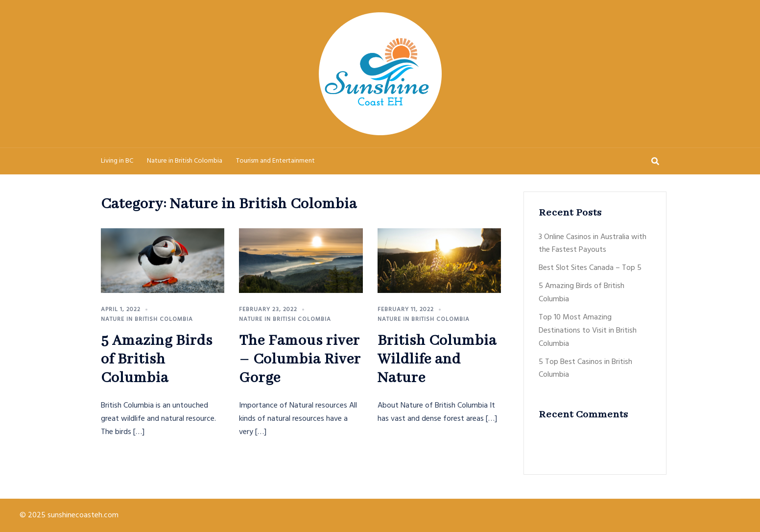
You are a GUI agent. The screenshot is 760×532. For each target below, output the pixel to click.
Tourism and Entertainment (275, 161)
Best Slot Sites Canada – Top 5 (590, 268)
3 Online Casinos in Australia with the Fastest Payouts (593, 244)
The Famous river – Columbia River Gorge (300, 360)
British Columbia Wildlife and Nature (437, 360)
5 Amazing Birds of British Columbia (157, 360)
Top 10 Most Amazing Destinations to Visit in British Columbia (588, 331)
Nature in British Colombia (185, 161)
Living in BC (117, 161)
